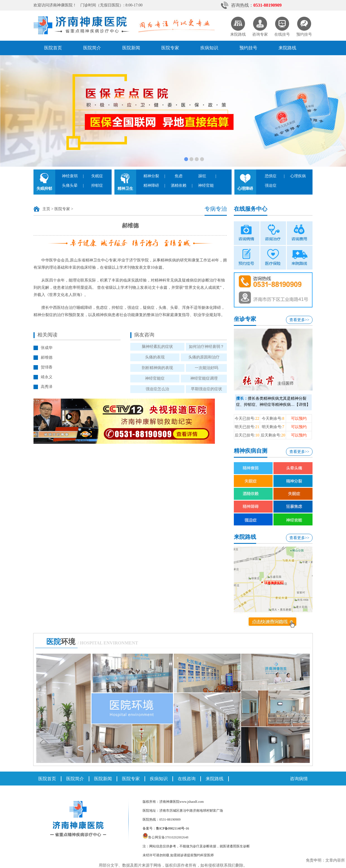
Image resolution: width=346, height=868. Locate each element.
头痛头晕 (70, 186)
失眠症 (97, 176)
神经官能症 (155, 378)
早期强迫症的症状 (206, 389)
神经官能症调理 (204, 378)
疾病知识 (209, 48)
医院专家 (170, 48)
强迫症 (271, 186)
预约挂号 (248, 48)
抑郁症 (97, 186)
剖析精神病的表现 (157, 368)
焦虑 (179, 176)
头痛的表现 (155, 357)
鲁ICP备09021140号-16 (172, 828)
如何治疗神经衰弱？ (206, 347)
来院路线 (287, 48)
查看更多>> (299, 320)
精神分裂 (151, 176)
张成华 (47, 348)
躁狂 (202, 176)
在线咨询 (187, 779)
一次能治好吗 (206, 368)
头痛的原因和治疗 (204, 357)
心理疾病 (298, 176)
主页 (46, 209)
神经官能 (206, 186)
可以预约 (299, 419)
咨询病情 (299, 779)
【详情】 (302, 405)
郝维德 (47, 357)
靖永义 (47, 377)
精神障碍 (151, 186)
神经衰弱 (70, 176)
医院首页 (53, 48)
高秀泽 (47, 387)
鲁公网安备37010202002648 (165, 837)
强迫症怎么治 (157, 389)
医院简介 (92, 48)
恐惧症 (271, 176)
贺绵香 (47, 367)
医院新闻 (131, 48)
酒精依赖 (179, 186)
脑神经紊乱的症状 (157, 347)
